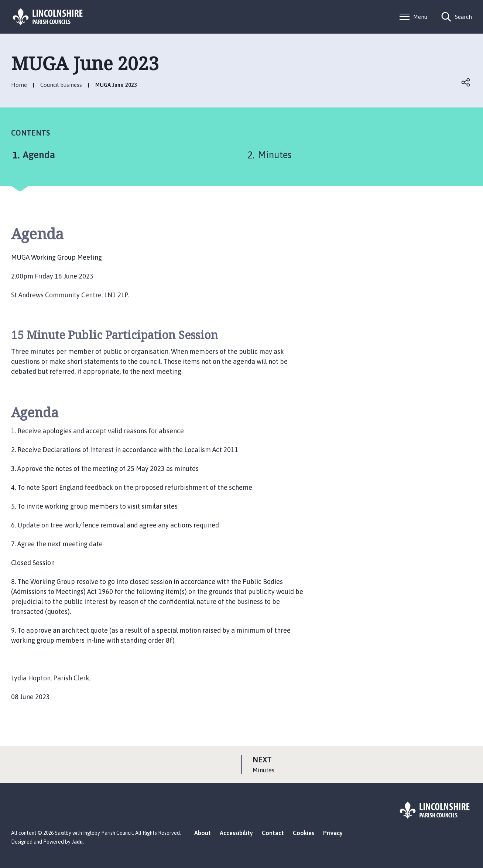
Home (19, 85)
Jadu (77, 842)
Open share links (466, 82)
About (203, 833)
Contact (273, 833)
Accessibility (236, 833)
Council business (61, 85)
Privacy (333, 833)
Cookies (304, 833)
